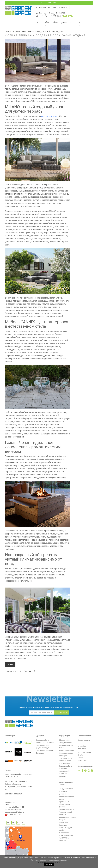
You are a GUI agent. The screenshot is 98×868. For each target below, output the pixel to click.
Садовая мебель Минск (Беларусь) (45, 752)
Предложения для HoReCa (66, 747)
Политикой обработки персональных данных (49, 860)
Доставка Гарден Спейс (84, 754)
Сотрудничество (65, 743)
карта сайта (68, 758)
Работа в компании (66, 751)
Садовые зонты (56, 22)
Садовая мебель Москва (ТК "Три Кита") (45, 741)
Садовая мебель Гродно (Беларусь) (43, 747)
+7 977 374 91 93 (59, 8)
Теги (60, 758)
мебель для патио (50, 116)
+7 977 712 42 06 (49, 3)
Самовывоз (82, 760)
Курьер (81, 758)
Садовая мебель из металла (65, 773)
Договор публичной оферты (66, 808)
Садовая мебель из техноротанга (65, 762)
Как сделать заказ (66, 789)
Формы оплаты (84, 740)
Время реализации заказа (66, 798)
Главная (8, 32)
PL (8, 823)
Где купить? (41, 736)
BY (18, 823)
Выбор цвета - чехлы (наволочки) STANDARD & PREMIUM (66, 837)
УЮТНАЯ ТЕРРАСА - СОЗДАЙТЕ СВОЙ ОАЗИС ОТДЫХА (42, 32)
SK (13, 823)
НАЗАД (10, 664)
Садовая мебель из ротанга (65, 767)
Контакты (60, 13)
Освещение (73, 22)
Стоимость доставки (63, 793)
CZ (23, 823)
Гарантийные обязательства (64, 803)
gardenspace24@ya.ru (45, 13)
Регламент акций (65, 812)
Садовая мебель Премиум (47, 23)
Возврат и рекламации (63, 821)
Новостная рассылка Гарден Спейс (65, 828)
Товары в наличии (40, 23)
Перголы (62, 777)
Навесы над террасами (82, 23)
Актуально (16, 32)
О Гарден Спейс (65, 740)
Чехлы (90, 22)
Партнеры (63, 756)
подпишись (62, 712)
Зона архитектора (66, 753)
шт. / (62, 17)
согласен (49, 864)
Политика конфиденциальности (67, 816)
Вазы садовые (64, 22)
